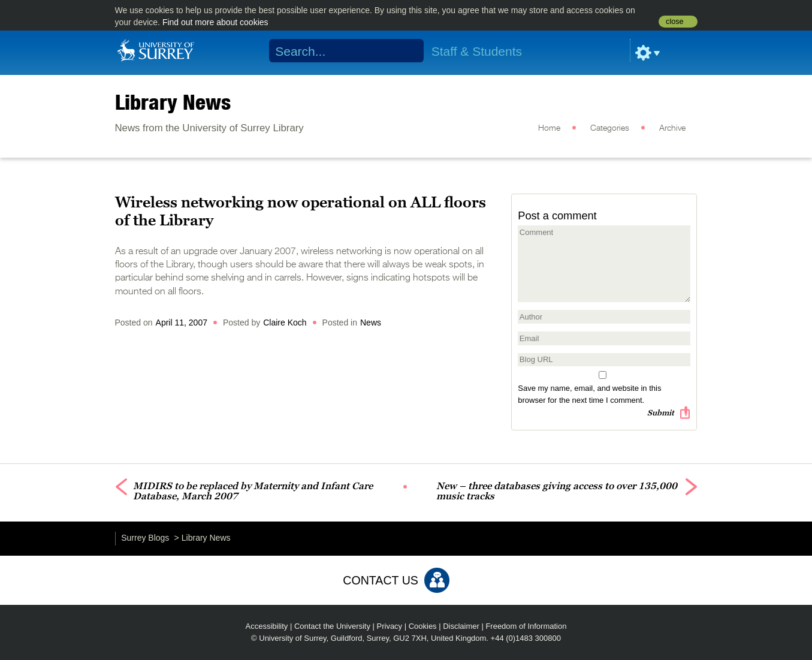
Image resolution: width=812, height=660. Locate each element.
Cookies (423, 626)
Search (407, 51)
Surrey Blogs (145, 538)
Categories (610, 128)
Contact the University (332, 626)
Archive (672, 128)
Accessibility (267, 626)
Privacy (390, 626)
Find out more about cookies (215, 22)
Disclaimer (461, 626)
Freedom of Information (526, 626)
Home (549, 128)
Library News (173, 102)
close (674, 22)
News (371, 323)
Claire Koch (285, 323)
